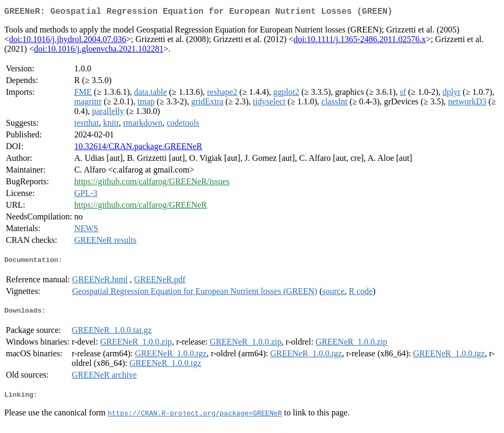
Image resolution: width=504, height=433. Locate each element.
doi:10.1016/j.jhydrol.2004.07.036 (68, 41)
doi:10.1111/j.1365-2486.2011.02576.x (360, 41)
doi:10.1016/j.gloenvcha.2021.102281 (99, 51)
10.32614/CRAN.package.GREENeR (138, 148)
